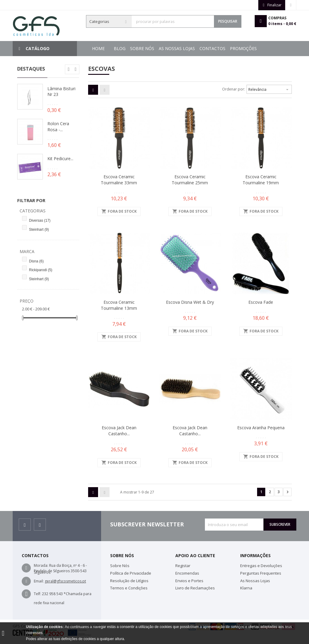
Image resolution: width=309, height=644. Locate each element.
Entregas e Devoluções (261, 566)
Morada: (41, 565)
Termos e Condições (129, 588)
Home (98, 48)
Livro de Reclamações (195, 588)
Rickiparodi (41, 270)
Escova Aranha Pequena (261, 428)
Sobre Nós (231, 48)
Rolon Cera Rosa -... (58, 127)
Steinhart (39, 230)
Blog (255, 48)
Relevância (269, 89)
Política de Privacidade (131, 573)
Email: (39, 581)
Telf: (37, 594)
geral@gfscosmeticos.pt (65, 581)
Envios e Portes (189, 581)
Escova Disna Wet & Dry (190, 302)
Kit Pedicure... (60, 159)
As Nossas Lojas (196, 48)
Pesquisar (228, 21)
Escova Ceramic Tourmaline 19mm (261, 180)
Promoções (127, 48)
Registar (183, 566)
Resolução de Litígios (129, 581)
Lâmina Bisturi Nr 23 (61, 92)
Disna (36, 261)
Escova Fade (261, 302)
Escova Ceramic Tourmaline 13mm (119, 305)
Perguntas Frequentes (261, 573)
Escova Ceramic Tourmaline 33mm (119, 180)
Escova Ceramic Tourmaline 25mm (190, 180)
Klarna (246, 588)
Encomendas (187, 573)
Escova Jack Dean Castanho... (119, 431)
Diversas (40, 220)
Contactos (159, 48)
